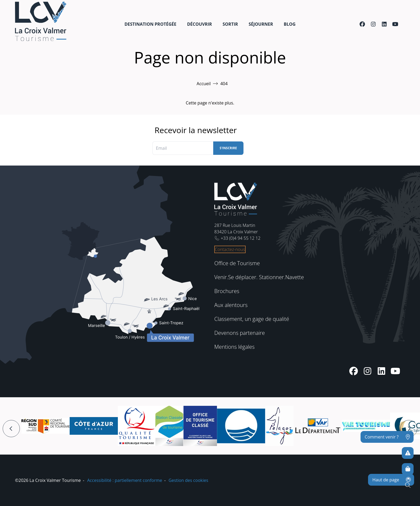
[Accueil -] (41, 21)
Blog (290, 24)
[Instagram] (373, 24)
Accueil (204, 84)
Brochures (227, 291)
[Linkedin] (384, 24)
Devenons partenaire (240, 333)
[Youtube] (395, 24)
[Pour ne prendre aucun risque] (408, 453)
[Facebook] (362, 24)
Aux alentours (231, 305)
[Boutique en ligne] (408, 469)
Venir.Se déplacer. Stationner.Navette (259, 277)
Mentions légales (235, 347)
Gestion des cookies (188, 480)
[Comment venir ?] (387, 437)
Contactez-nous (230, 249)
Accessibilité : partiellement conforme (125, 480)
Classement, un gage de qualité (252, 319)
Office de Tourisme (237, 263)
